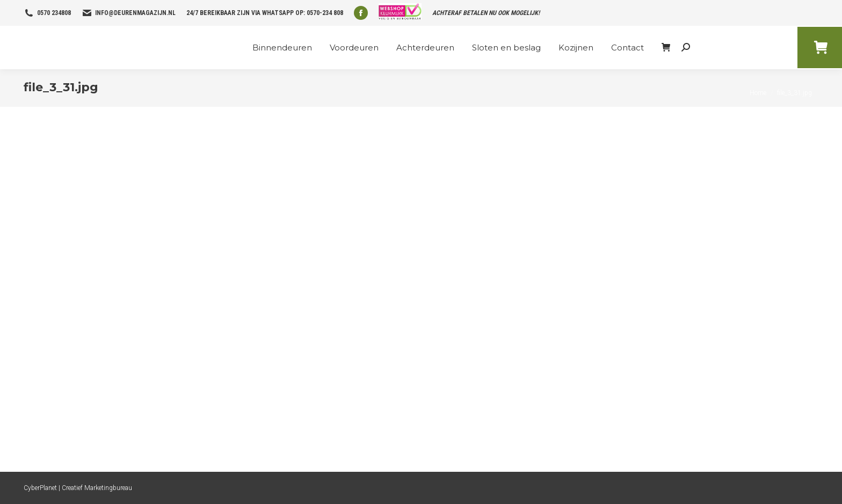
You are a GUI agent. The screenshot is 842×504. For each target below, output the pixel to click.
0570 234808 (54, 13)
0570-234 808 (325, 13)
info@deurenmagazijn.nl (135, 13)
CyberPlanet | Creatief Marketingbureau (78, 488)
